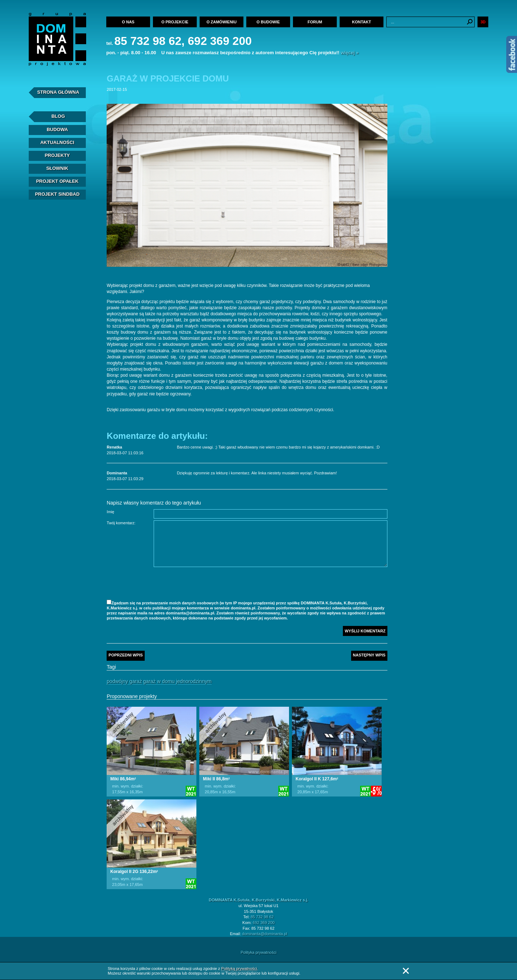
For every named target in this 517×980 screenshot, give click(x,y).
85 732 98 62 (262, 917)
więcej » (350, 53)
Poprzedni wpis (125, 655)
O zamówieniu (222, 22)
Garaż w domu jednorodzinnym (177, 681)
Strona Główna (58, 92)
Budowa (57, 129)
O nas (128, 22)
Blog (58, 116)
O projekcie (175, 22)
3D (483, 22)
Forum (315, 22)
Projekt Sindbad (57, 194)
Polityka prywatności (258, 952)
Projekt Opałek (57, 181)
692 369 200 (264, 923)
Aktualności (57, 142)
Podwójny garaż (124, 681)
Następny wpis (369, 655)
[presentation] (208, 584)
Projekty (57, 155)
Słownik (57, 168)
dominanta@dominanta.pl (265, 934)
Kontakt (362, 22)
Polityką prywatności (239, 969)
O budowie (268, 22)
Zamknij (406, 971)
